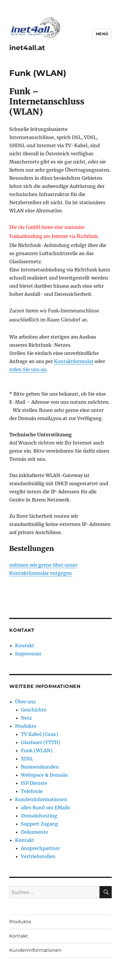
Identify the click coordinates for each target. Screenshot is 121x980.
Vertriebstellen (38, 856)
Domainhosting (39, 816)
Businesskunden (40, 767)
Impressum (28, 654)
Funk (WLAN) (37, 750)
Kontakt (25, 645)
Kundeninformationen (41, 799)
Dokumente (35, 832)
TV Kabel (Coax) (39, 734)
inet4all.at (27, 48)
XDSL (27, 759)
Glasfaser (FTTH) (41, 742)
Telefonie (32, 791)
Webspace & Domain (44, 775)
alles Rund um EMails (45, 808)
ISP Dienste (34, 783)
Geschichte (34, 710)
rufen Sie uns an (28, 369)
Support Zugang (39, 824)
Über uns (25, 702)
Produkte (26, 726)
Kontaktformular (74, 361)
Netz (26, 718)
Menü (102, 34)
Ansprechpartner (40, 848)
